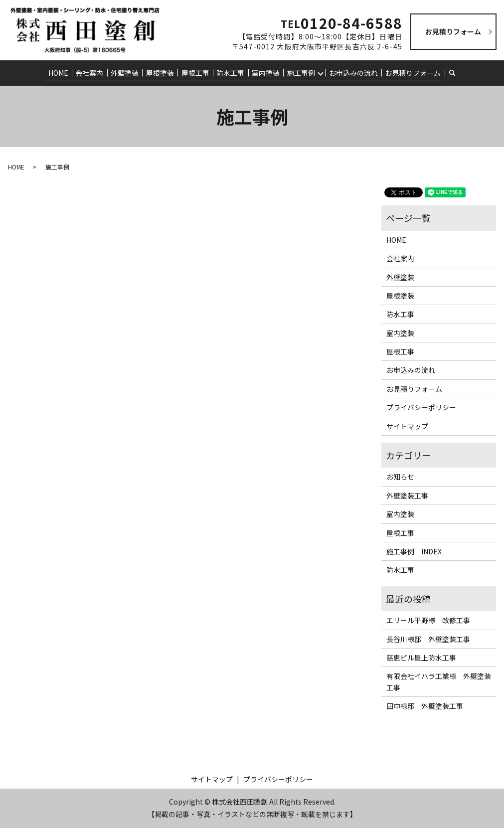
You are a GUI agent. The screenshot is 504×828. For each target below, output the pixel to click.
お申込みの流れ (352, 72)
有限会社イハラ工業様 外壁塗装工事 (439, 681)
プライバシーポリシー (421, 407)
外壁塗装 (126, 72)
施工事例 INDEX (414, 551)
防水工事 (230, 72)
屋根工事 (195, 72)
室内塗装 (265, 72)
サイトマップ (407, 426)
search (456, 73)
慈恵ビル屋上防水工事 (421, 658)
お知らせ (400, 477)
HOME (60, 72)
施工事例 (300, 72)
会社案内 (91, 72)
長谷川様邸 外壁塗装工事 (428, 639)
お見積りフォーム (412, 72)
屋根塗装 (161, 72)
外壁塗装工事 (407, 496)
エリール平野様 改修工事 (428, 620)
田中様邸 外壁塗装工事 (425, 706)
